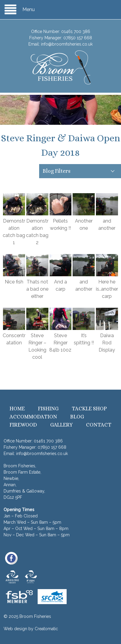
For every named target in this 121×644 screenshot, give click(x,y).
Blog (77, 417)
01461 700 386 (76, 31)
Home (17, 409)
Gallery (62, 425)
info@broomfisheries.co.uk (67, 44)
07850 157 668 (78, 38)
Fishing (48, 409)
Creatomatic (46, 629)
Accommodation (33, 417)
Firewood (23, 425)
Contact (99, 425)
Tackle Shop (89, 409)
